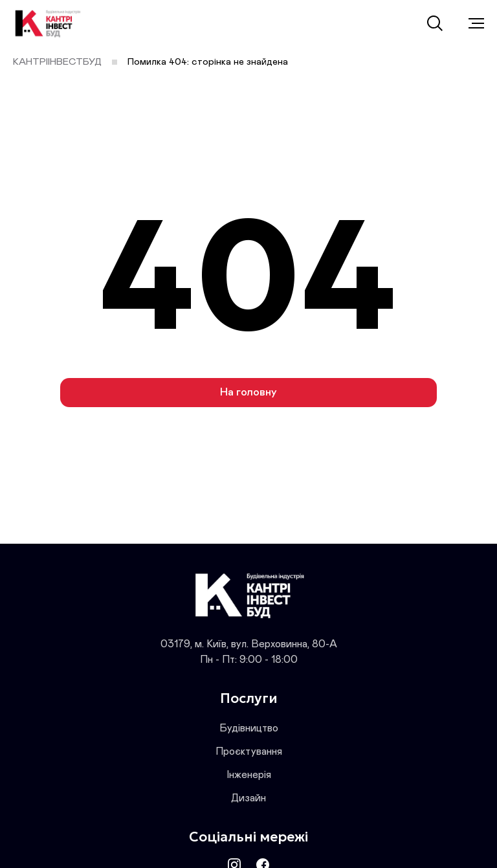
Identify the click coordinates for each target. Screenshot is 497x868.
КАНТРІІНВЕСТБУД (57, 62)
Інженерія (249, 775)
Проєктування (249, 751)
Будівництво (249, 728)
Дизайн (248, 798)
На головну (248, 393)
